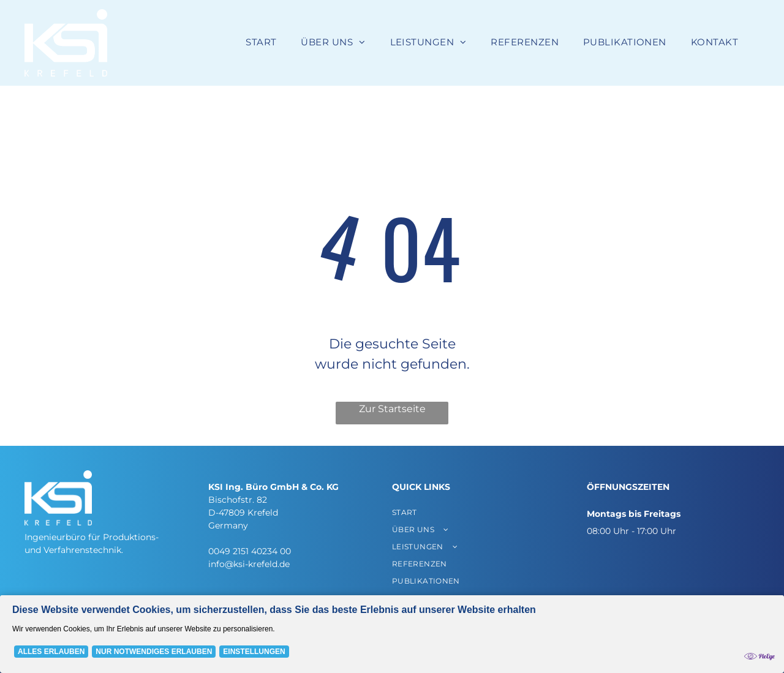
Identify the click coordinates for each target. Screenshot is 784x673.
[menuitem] (261, 43)
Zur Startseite (392, 409)
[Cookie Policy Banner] (392, 634)
